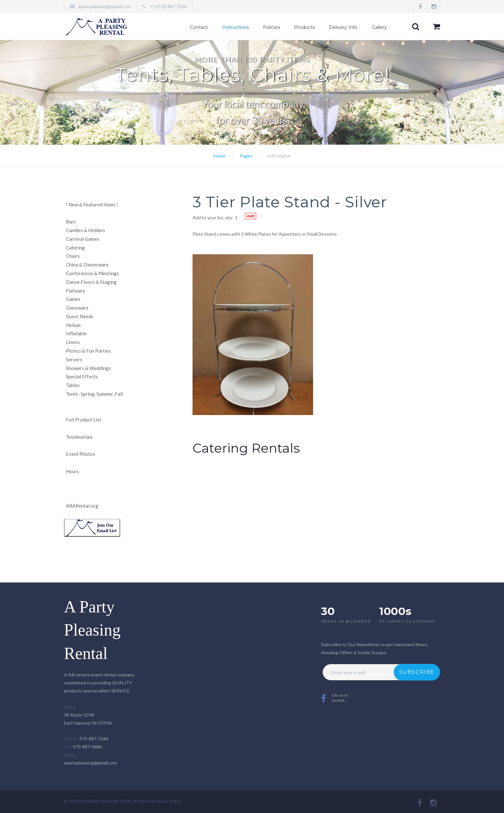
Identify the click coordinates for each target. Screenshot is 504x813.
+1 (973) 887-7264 (168, 6)
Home (219, 156)
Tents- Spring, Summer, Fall (94, 394)
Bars (71, 221)
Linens (73, 342)
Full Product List (84, 420)
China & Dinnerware (87, 265)
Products (304, 27)
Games (73, 299)
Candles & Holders (85, 230)
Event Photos (81, 454)
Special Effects (82, 376)
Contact (199, 27)
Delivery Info (343, 27)
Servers (74, 359)
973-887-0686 (87, 747)
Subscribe (417, 672)
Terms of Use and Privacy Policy (150, 801)
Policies (271, 27)
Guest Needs (80, 316)
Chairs (73, 256)
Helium (73, 325)
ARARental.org (82, 506)
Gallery (379, 27)
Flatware (76, 291)
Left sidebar (279, 156)
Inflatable (76, 333)
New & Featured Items (92, 204)
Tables (73, 385)
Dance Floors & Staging (91, 282)
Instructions (235, 27)
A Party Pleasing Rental (92, 630)
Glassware (77, 308)
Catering (75, 248)
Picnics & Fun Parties (88, 351)
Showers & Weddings (88, 368)
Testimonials (79, 437)
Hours (72, 471)
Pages (246, 156)
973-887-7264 (94, 739)
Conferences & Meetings (92, 273)
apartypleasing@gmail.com (105, 6)
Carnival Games (83, 239)
